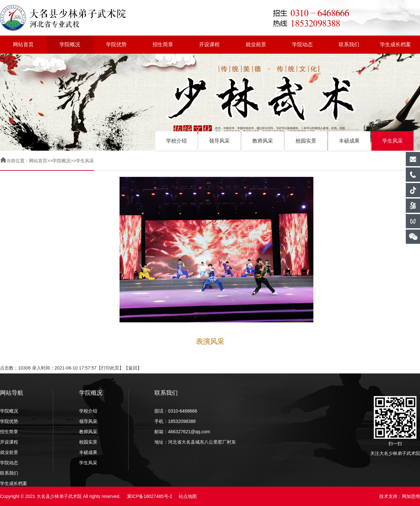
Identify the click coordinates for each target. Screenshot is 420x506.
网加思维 (411, 496)
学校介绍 (176, 141)
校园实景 (306, 141)
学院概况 (70, 44)
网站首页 (23, 44)
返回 (133, 368)
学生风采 (393, 141)
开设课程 (209, 44)
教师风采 (263, 141)
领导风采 (219, 141)
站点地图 (188, 496)
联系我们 (349, 44)
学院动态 (302, 44)
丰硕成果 (349, 141)
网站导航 (12, 393)
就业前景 (256, 44)
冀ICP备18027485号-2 (150, 496)
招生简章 (163, 44)
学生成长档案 (395, 44)
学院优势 (116, 44)
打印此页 (110, 368)
